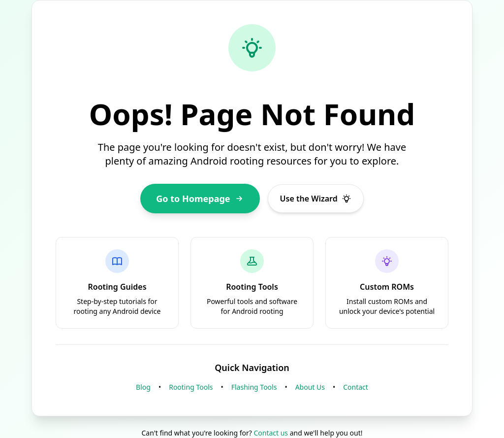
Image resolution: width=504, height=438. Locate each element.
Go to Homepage (200, 199)
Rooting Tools (191, 387)
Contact (356, 387)
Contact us (271, 433)
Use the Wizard (316, 199)
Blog (143, 387)
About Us (310, 387)
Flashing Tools (254, 387)
